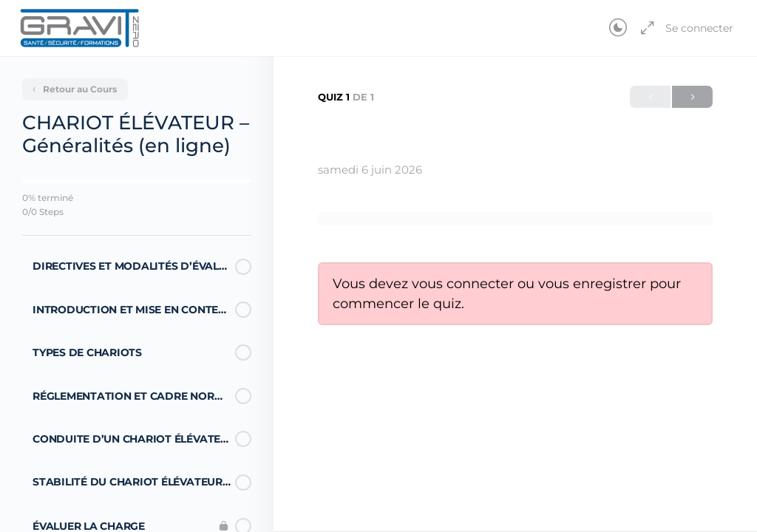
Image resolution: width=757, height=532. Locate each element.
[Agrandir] (645, 28)
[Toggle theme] (618, 28)
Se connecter (699, 28)
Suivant (692, 97)
